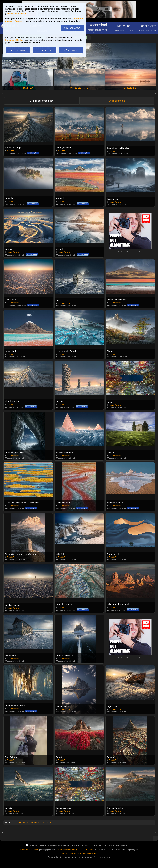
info (143, 252)
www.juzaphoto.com (69, 854)
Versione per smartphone (28, 850)
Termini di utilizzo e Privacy (67, 850)
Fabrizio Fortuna (13, 151)
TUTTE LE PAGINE (21, 823)
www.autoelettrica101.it (87, 854)
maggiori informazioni (16, 14)
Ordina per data (117, 101)
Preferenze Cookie (14, 40)
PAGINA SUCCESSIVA (41, 823)
